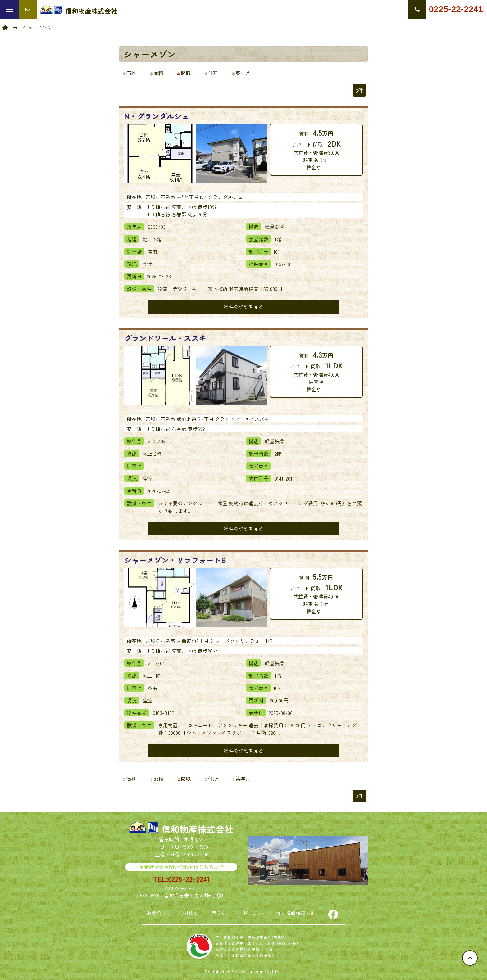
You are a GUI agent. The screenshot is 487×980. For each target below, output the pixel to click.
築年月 (241, 73)
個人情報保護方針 (296, 913)
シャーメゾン (150, 54)
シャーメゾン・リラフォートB (175, 560)
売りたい (221, 913)
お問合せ (157, 913)
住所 (211, 73)
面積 (156, 73)
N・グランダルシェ (157, 116)
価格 (129, 73)
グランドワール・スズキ (165, 338)
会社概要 (189, 913)
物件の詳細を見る (243, 307)
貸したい (253, 913)
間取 (184, 73)
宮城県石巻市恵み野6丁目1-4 (196, 895)
